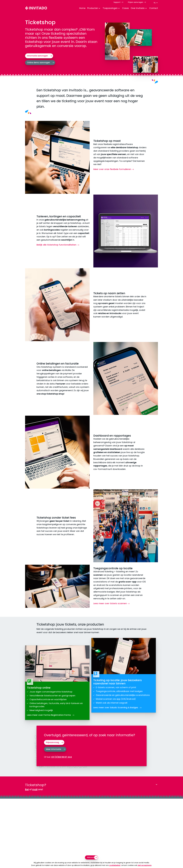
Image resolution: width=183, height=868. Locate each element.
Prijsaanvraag (53, 742)
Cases (126, 8)
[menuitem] (81, 8)
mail (35, 789)
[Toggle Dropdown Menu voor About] (146, 8)
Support (117, 2)
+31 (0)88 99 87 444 (61, 757)
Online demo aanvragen (39, 63)
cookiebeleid (115, 865)
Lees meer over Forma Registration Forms (49, 715)
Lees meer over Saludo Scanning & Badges (116, 708)
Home (82, 8)
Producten (93, 8)
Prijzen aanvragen (135, 2)
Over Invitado (138, 8)
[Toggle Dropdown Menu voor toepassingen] (119, 8)
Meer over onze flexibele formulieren (112, 169)
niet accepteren (145, 865)
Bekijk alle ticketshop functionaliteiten (56, 245)
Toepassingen (110, 8)
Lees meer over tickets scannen (110, 603)
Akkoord (91, 857)
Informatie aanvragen (37, 56)
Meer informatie (54, 749)
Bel (27, 789)
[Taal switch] (156, 3)
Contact (154, 8)
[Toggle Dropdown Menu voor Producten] (99, 8)
